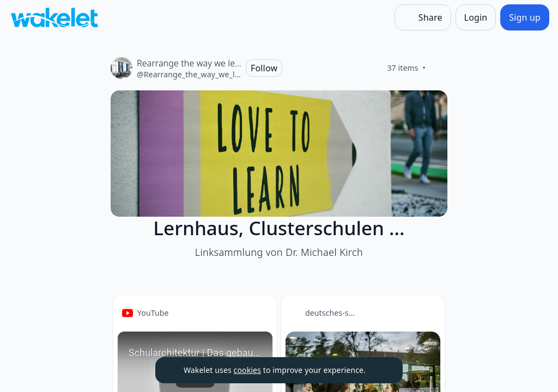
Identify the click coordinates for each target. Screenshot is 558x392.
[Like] (439, 68)
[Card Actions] (259, 313)
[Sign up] (525, 17)
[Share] (423, 17)
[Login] (476, 17)
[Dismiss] (381, 370)
